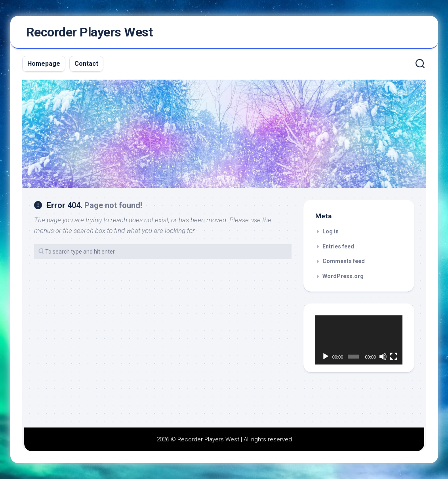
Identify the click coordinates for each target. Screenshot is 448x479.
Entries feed (338, 246)
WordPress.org (343, 276)
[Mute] (383, 357)
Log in (331, 231)
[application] (359, 340)
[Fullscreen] (394, 357)
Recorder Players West (90, 32)
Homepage (44, 64)
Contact (86, 64)
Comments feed (344, 261)
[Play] (326, 357)
